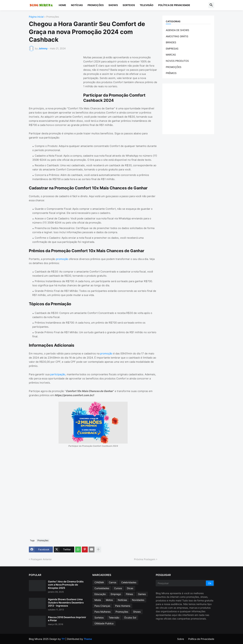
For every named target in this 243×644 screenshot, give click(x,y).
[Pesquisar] (181, 583)
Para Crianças (102, 606)
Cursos (118, 588)
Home (62, 5)
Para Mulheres (103, 612)
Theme (88, 639)
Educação (100, 594)
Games (142, 594)
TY (63, 639)
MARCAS (171, 55)
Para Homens (123, 606)
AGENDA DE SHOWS (177, 30)
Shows (113, 5)
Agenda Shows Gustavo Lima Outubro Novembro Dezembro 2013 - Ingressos (66, 602)
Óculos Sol (130, 618)
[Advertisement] (55, 77)
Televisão (147, 5)
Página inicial (36, 17)
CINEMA (99, 582)
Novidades (138, 600)
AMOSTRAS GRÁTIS (177, 36)
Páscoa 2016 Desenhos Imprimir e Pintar (67, 619)
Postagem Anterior (41, 559)
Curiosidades (102, 588)
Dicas (130, 588)
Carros (113, 582)
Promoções (96, 5)
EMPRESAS (172, 49)
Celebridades (129, 582)
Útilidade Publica (104, 623)
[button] (211, 5)
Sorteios (129, 5)
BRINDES (171, 42)
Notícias (77, 5)
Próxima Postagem (145, 559)
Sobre (181, 639)
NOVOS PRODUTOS (177, 61)
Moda (98, 600)
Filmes (129, 594)
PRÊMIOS (171, 73)
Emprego (116, 594)
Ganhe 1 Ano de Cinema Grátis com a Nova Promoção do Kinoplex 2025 (66, 585)
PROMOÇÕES (174, 67)
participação (58, 374)
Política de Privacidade (174, 5)
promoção (62, 259)
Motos (109, 600)
